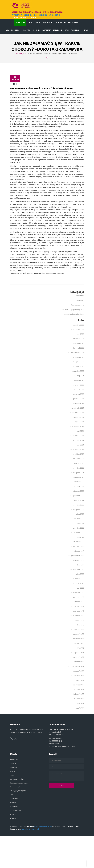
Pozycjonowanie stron (43, 851)
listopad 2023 (79, 484)
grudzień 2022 (78, 521)
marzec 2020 (79, 608)
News (67, 30)
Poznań (13, 820)
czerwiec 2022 (78, 544)
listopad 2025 (79, 373)
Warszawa (14, 839)
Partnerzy (47, 30)
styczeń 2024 (79, 475)
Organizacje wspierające (74, 339)
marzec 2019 (79, 645)
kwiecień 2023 (78, 502)
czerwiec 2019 (78, 636)
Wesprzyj (75, 30)
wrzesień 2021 (79, 585)
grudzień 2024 (78, 424)
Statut (38, 23)
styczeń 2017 (79, 733)
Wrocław (13, 843)
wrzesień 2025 (78, 382)
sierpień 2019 (79, 631)
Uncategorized (15, 835)
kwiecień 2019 (79, 641)
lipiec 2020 (80, 599)
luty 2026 (80, 359)
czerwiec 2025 (78, 396)
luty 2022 (80, 562)
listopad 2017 (79, 687)
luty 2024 (80, 470)
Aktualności (79, 321)
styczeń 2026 (79, 364)
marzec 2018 (79, 668)
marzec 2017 (79, 724)
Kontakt (85, 30)
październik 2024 (77, 433)
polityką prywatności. (30, 854)
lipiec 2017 (80, 705)
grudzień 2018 (79, 659)
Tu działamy (61, 23)
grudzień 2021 (79, 571)
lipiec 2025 (80, 391)
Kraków (13, 796)
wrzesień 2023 (78, 493)
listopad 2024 (79, 428)
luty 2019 (81, 650)
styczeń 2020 (79, 618)
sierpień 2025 (79, 387)
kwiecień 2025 (78, 405)
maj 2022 (80, 548)
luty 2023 (80, 511)
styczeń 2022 (79, 567)
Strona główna (22, 53)
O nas (30, 23)
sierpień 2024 (79, 442)
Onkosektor (48, 23)
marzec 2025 (79, 410)
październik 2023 (77, 488)
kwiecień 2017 (79, 719)
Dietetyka (80, 325)
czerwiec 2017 (78, 710)
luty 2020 (80, 613)
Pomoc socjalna (78, 330)
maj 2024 (80, 456)
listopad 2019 (79, 627)
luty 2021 (81, 590)
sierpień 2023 (79, 498)
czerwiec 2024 (78, 451)
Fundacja (13, 792)
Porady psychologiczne (75, 335)
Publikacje (58, 30)
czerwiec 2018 (78, 664)
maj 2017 (81, 715)
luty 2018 (81, 673)
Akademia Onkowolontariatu (18, 30)
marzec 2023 (79, 507)
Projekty (36, 30)
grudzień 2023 (78, 479)
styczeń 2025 (79, 419)
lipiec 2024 (80, 447)
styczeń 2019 (79, 655)
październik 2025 (77, 378)
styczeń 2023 (79, 516)
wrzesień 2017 (78, 696)
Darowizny (21, 23)
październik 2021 (78, 581)
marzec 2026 (79, 355)
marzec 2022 (79, 558)
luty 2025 (80, 415)
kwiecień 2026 (78, 350)
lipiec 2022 (80, 539)
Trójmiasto (14, 831)
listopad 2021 (79, 576)
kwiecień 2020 (78, 604)
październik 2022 (77, 525)
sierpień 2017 (79, 701)
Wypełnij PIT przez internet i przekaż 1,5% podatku (36, 15)
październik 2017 (77, 691)
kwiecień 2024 (78, 461)
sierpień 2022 (79, 535)
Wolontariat (74, 23)
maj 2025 (80, 401)
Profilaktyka (14, 824)
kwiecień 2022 (78, 553)
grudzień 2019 (79, 622)
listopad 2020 (79, 595)
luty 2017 (81, 728)
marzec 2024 (79, 465)
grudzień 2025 (78, 368)
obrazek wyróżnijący (17, 804)
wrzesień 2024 (78, 438)
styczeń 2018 (79, 678)
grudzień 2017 (79, 682)
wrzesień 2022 (78, 530)
